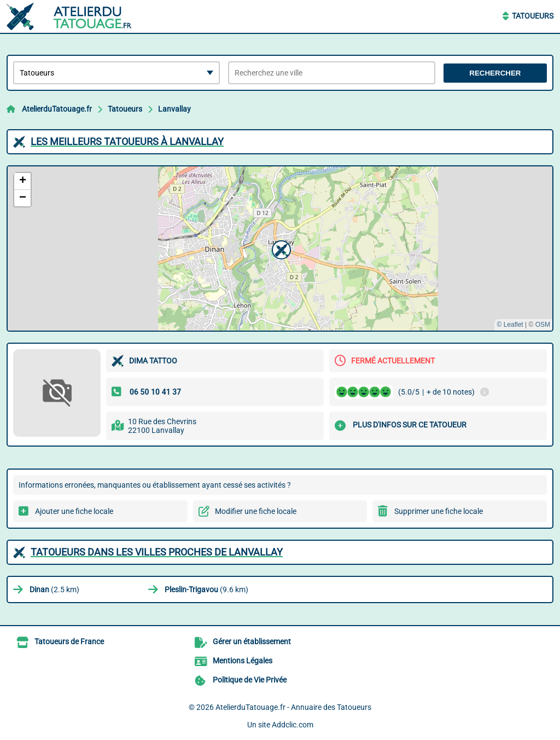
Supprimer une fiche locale (439, 511)
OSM (543, 325)
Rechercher (495, 73)
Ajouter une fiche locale (74, 511)
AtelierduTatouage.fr (57, 109)
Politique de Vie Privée (250, 680)
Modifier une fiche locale (256, 511)
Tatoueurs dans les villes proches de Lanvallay (157, 552)
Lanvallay (174, 109)
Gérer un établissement (252, 641)
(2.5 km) (54, 589)
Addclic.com (293, 725)
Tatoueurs (533, 16)
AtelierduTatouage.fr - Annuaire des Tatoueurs (293, 707)
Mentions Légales (243, 661)
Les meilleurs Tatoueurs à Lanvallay (127, 141)
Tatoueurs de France (69, 641)
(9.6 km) (206, 589)
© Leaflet (510, 325)
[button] (280, 248)
